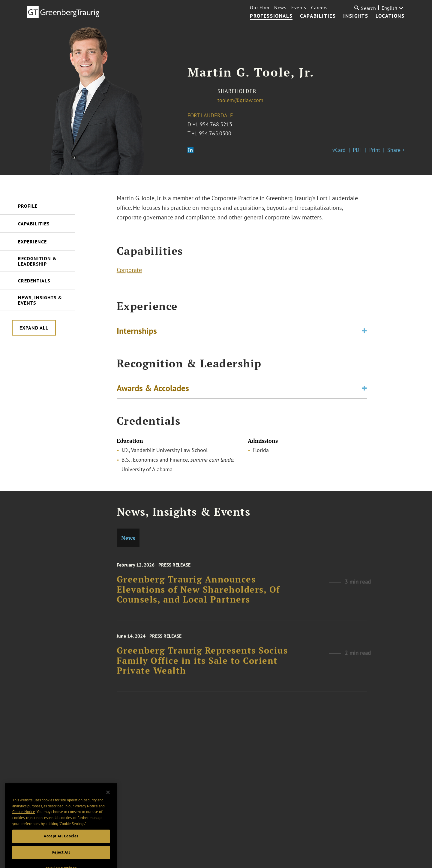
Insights (356, 16)
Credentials (34, 281)
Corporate (129, 273)
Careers (319, 8)
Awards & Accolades (153, 391)
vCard (339, 150)
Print (375, 150)
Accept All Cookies (61, 856)
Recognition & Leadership (37, 261)
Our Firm (260, 8)
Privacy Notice (86, 826)
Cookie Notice (24, 832)
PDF (357, 150)
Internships (137, 333)
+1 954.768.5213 (212, 124)
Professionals (271, 16)
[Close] (108, 812)
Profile (28, 206)
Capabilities (318, 16)
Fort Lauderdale (210, 115)
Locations (390, 16)
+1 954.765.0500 (211, 133)
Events (299, 8)
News (280, 8)
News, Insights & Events (40, 300)
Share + (396, 150)
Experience (32, 242)
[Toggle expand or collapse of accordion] (364, 333)
